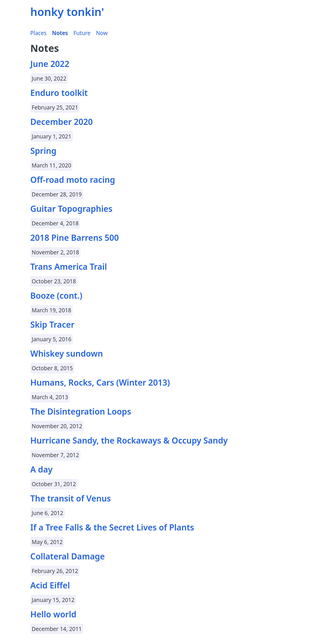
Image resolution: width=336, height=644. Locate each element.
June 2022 (50, 64)
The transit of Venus (71, 498)
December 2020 (62, 122)
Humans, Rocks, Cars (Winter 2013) (100, 382)
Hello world (53, 614)
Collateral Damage (68, 556)
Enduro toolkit (59, 93)
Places (39, 33)
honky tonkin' (67, 12)
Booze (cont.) (57, 295)
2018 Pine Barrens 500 (75, 238)
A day (42, 469)
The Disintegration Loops (81, 411)
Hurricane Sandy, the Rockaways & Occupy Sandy (129, 440)
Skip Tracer (52, 324)
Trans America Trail (69, 267)
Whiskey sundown (67, 353)
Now (102, 33)
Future (82, 33)
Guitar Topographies (71, 209)
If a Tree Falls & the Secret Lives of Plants (112, 527)
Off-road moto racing (73, 180)
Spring (43, 151)
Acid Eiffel (50, 585)
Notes (60, 33)
